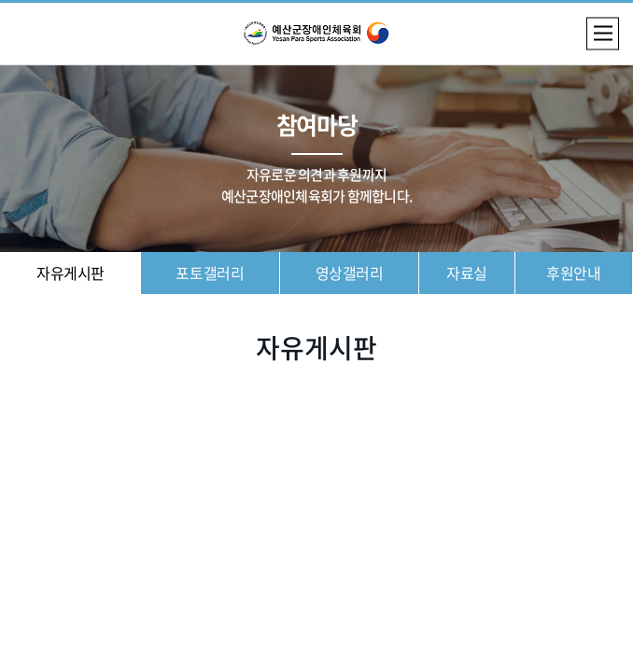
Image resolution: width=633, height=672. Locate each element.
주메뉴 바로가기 (0, 0)
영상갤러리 (350, 273)
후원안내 (573, 273)
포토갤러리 (210, 273)
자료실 (467, 273)
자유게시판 (70, 273)
